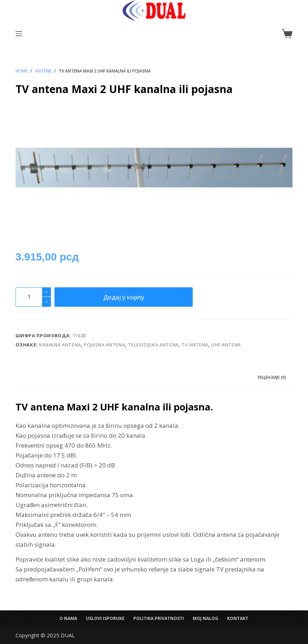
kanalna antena (60, 345)
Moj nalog (205, 619)
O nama (68, 619)
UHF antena (226, 345)
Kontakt (238, 619)
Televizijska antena (153, 345)
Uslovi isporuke (105, 619)
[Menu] (19, 34)
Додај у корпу (124, 297)
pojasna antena (104, 345)
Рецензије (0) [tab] (272, 377)
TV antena (195, 345)
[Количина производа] (33, 297)
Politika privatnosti (159, 619)
